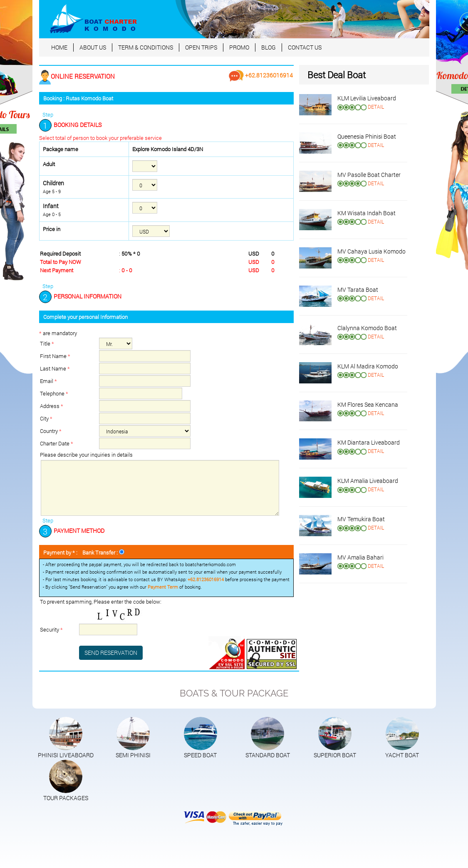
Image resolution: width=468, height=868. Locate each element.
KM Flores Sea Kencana (368, 404)
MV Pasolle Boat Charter (369, 175)
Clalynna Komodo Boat (367, 328)
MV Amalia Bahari (360, 557)
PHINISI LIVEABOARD (66, 755)
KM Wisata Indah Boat (366, 213)
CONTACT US (305, 47)
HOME (59, 47)
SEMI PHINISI (133, 755)
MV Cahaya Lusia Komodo (371, 251)
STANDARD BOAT (268, 755)
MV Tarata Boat (358, 290)
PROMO (239, 47)
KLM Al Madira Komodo (368, 366)
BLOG (269, 47)
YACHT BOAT (402, 755)
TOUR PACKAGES (66, 798)
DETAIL (376, 107)
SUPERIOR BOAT (335, 755)
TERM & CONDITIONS (146, 47)
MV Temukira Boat (361, 519)
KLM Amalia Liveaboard (368, 481)
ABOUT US (93, 47)
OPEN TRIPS (201, 47)
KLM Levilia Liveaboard (367, 98)
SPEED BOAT (200, 755)
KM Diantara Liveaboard (369, 442)
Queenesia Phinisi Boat (367, 136)
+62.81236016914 (261, 75)
